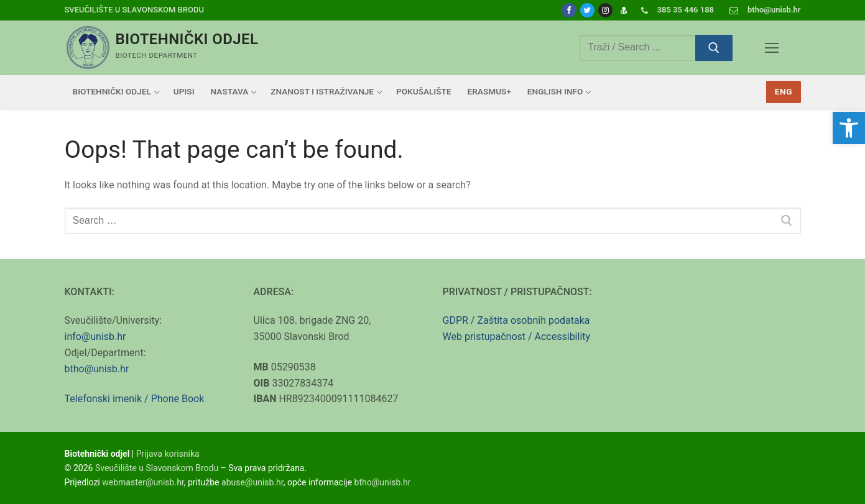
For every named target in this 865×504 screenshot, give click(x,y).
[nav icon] (772, 48)
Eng (784, 91)
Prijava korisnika (168, 454)
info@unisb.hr (95, 337)
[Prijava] (623, 10)
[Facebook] (569, 10)
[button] (849, 128)
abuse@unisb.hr (252, 482)
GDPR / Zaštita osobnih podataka (516, 320)
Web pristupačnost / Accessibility (517, 337)
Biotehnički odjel (187, 39)
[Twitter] (587, 10)
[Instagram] (605, 10)
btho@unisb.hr (97, 369)
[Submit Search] (714, 48)
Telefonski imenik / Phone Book (135, 399)
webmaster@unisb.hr (143, 482)
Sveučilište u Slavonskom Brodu (134, 10)
